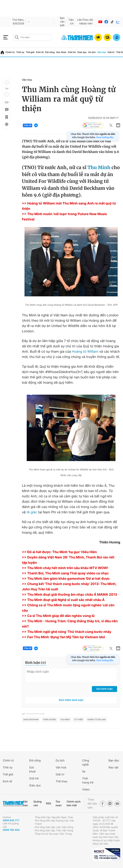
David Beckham (31, 720)
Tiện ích (71, 22)
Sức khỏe (61, 52)
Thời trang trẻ (88, 780)
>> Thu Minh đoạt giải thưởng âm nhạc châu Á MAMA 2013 (70, 595)
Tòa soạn (58, 804)
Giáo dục (82, 52)
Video (86, 789)
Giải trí (111, 52)
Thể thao (61, 781)
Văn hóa (102, 52)
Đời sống (50, 52)
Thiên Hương (49, 720)
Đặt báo (26, 804)
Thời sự (20, 52)
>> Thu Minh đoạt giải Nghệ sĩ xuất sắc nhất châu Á (63, 600)
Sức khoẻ (32, 769)
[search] (32, 37)
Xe (84, 771)
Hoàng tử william (96, 720)
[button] (7, 83)
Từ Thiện (78, 720)
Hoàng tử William (85, 352)
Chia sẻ (28, 125)
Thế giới (30, 52)
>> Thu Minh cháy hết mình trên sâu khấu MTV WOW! (65, 568)
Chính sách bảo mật (74, 804)
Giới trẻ (72, 52)
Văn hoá (61, 767)
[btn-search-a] (17, 37)
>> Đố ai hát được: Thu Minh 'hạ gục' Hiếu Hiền (59, 552)
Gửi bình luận (104, 689)
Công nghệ (86, 762)
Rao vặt (113, 767)
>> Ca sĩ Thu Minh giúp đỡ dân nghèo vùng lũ (58, 616)
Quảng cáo (37, 804)
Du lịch (92, 52)
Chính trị (10, 52)
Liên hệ (80, 22)
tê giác (32, 512)
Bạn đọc (114, 760)
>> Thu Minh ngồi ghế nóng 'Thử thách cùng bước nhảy (67, 632)
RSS (49, 804)
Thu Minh (99, 167)
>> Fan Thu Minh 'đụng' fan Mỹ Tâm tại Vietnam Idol (63, 637)
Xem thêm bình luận (71, 700)
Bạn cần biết (62, 22)
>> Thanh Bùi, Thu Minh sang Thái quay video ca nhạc (65, 573)
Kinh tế (40, 52)
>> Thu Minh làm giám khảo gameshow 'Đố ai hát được (66, 579)
